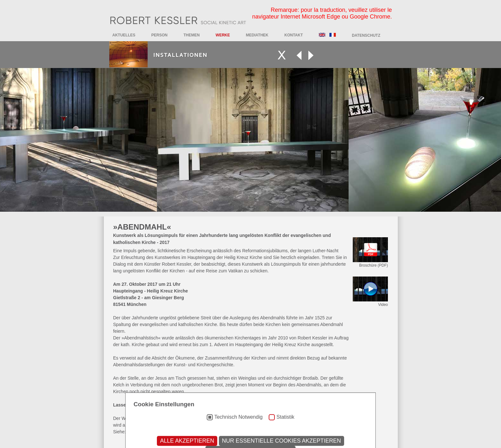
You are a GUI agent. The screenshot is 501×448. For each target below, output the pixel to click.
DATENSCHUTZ (366, 35)
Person (160, 35)
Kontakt (294, 35)
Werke (223, 35)
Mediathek (257, 35)
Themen (192, 35)
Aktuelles (124, 35)
